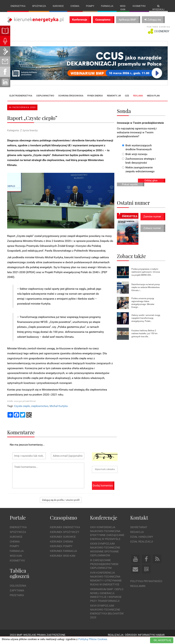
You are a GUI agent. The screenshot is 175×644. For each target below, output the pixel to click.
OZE (127, 99)
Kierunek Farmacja (63, 555)
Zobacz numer (152, 232)
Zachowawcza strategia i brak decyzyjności (139, 164)
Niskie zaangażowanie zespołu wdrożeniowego (138, 173)
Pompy (90, 6)
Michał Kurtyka (59, 410)
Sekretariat (139, 531)
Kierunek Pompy (61, 550)
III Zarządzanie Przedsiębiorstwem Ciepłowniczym (104, 568)
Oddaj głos (151, 184)
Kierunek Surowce (63, 540)
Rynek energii (95, 99)
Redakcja (137, 535)
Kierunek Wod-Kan (63, 559)
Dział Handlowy (142, 540)
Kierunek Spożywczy (65, 535)
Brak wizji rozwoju (135, 157)
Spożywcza (39, 6)
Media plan (153, 99)
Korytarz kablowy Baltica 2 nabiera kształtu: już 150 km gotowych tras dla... (144, 337)
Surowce (58, 6)
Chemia (75, 6)
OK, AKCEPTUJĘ (162, 640)
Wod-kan (123, 8)
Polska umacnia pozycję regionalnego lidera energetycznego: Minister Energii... (143, 306)
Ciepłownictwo (45, 99)
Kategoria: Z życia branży (22, 134)
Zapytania (17, 594)
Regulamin (138, 590)
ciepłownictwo (40, 410)
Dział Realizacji (142, 545)
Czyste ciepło (22, 410)
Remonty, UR (114, 99)
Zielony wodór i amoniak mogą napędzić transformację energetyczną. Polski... (146, 322)
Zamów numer (152, 220)
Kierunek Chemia (61, 545)
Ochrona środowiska (71, 99)
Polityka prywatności (146, 585)
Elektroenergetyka (21, 99)
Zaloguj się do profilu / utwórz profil (61, 503)
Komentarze (21, 436)
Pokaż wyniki (130, 188)
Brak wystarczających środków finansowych (137, 151)
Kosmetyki (139, 6)
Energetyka (18, 6)
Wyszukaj (158, 8)
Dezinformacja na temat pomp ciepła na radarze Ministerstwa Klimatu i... (146, 291)
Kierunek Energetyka (65, 531)
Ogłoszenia (18, 589)
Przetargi (17, 599)
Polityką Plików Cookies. (93, 639)
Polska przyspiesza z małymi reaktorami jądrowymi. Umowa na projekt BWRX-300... (146, 276)
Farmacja (107, 6)
